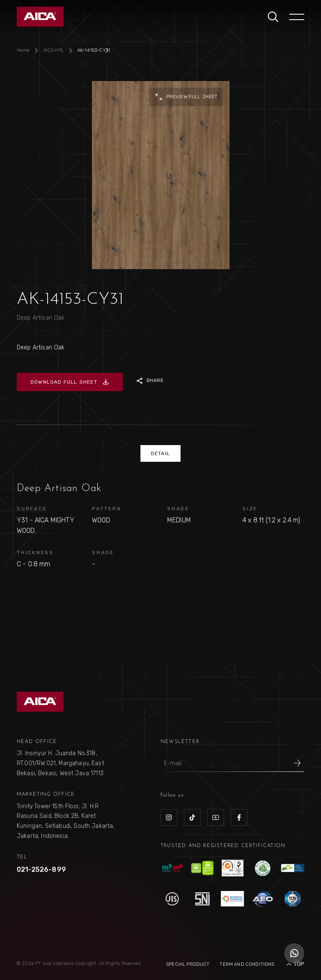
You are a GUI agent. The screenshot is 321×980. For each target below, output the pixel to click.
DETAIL (160, 453)
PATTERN (107, 509)
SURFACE (32, 509)
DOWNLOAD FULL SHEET (70, 382)
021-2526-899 (41, 869)
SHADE (178, 509)
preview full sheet (186, 97)
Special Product (188, 964)
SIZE (250, 509)
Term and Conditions (247, 964)
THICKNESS (35, 552)
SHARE (150, 381)
